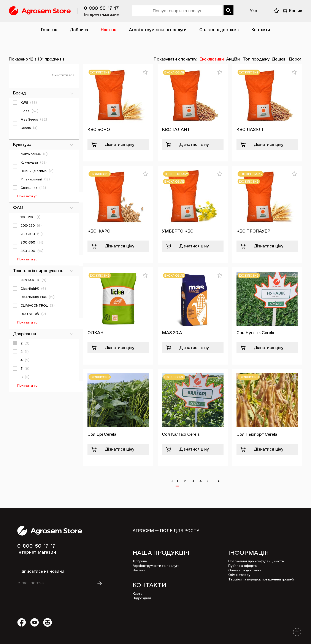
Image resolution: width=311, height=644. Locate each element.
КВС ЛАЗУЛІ (250, 130)
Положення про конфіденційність (256, 561)
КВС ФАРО (99, 231)
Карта (138, 594)
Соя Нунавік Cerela (255, 333)
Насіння (109, 30)
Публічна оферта (243, 566)
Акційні (233, 59)
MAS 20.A (172, 333)
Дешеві (279, 59)
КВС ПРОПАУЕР (253, 231)
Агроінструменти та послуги (158, 30)
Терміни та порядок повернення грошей (261, 580)
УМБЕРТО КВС (178, 231)
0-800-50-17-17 (101, 8)
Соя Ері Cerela (102, 434)
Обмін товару (239, 575)
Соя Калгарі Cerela (181, 434)
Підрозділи (142, 598)
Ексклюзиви (212, 59)
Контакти (261, 30)
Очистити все (63, 75)
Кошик (296, 11)
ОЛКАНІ (96, 333)
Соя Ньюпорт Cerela (257, 434)
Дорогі (295, 59)
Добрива (79, 30)
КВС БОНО (99, 130)
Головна (49, 30)
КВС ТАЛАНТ (176, 130)
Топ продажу (256, 59)
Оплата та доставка (219, 30)
